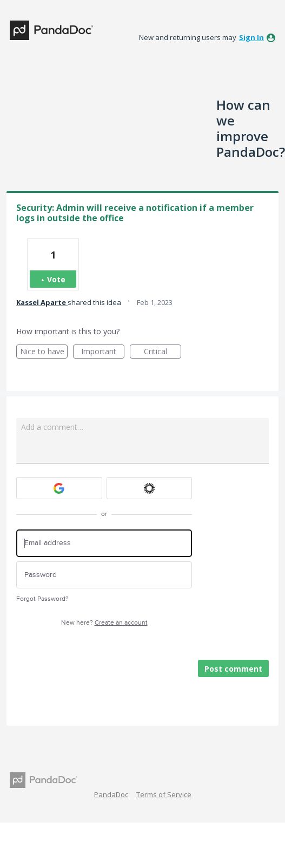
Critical (163, 352)
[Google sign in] (59, 488)
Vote (56, 279)
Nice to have (44, 352)
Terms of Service (164, 794)
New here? (104, 623)
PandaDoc (111, 794)
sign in (251, 37)
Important (103, 352)
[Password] (104, 575)
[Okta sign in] (150, 488)
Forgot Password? (42, 599)
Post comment (233, 669)
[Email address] (104, 543)
